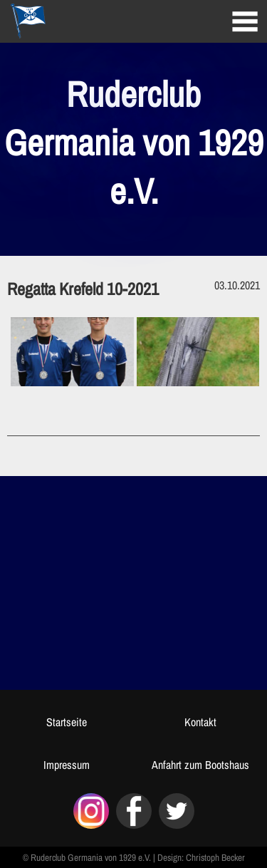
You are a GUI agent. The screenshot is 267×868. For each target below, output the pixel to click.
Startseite (67, 722)
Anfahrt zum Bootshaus (200, 765)
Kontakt (200, 722)
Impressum (67, 765)
